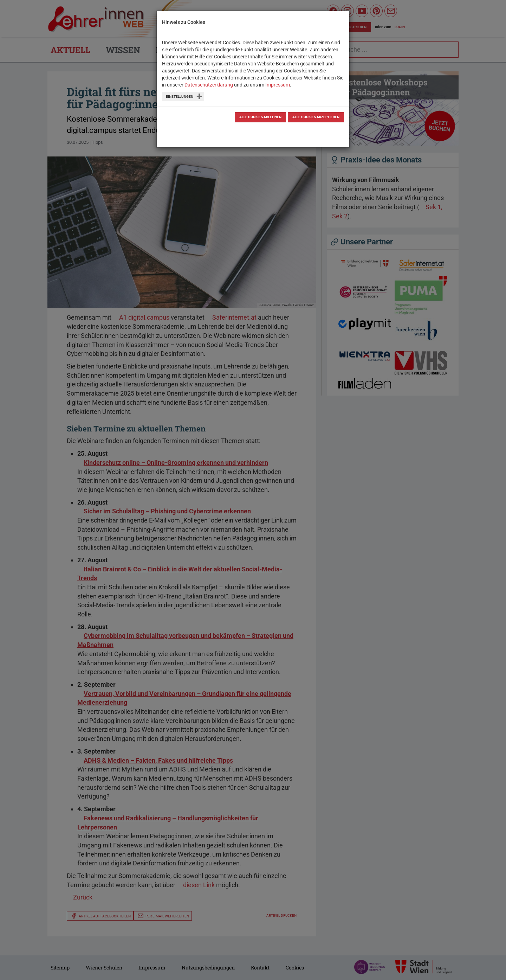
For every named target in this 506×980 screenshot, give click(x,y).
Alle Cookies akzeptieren (316, 117)
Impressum (278, 85)
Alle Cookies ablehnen (260, 117)
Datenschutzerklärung (209, 85)
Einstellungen (180, 97)
